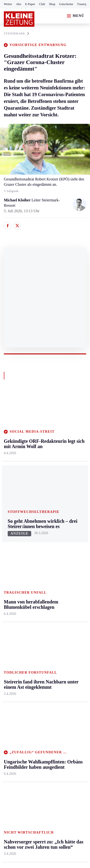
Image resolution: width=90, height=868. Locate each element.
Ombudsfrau (68, 442)
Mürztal (10, 466)
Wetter (8, 4)
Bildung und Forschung (68, 612)
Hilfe (35, 532)
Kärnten (38, 414)
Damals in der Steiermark (70, 588)
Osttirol (37, 461)
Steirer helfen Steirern (69, 573)
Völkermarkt (41, 488)
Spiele (36, 560)
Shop (52, 4)
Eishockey (12, 588)
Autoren (37, 541)
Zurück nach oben (45, 401)
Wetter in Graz (70, 552)
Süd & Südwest (16, 485)
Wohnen (65, 461)
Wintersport (13, 579)
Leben (64, 414)
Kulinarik (66, 470)
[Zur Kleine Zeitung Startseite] (19, 19)
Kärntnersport (15, 541)
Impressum (13, 729)
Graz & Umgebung (12, 435)
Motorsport (12, 569)
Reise (63, 451)
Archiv (36, 551)
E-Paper (30, 4)
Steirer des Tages (72, 600)
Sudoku (37, 569)
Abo (19, 4)
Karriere (65, 479)
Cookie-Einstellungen (21, 755)
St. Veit (37, 470)
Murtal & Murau (17, 457)
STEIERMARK (16, 33)
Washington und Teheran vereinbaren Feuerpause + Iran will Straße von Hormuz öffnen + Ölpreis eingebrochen (42, 705)
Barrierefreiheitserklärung (26, 742)
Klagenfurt (39, 424)
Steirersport (13, 532)
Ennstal (10, 424)
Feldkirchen (40, 433)
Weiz (8, 503)
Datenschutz (48, 729)
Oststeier (11, 475)
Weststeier (12, 512)
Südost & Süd (15, 494)
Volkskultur (68, 561)
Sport (8, 523)
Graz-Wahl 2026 (72, 624)
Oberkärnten (41, 451)
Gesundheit (68, 424)
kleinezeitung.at (30, 772)
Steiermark (13, 414)
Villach (37, 479)
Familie (65, 488)
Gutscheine (66, 4)
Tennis (9, 560)
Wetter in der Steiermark (69, 540)
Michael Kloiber (18, 200)
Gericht (65, 633)
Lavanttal (38, 442)
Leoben (10, 447)
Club (42, 4)
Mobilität (66, 433)
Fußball (10, 551)
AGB (30, 729)
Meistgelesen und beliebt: (25, 652)
